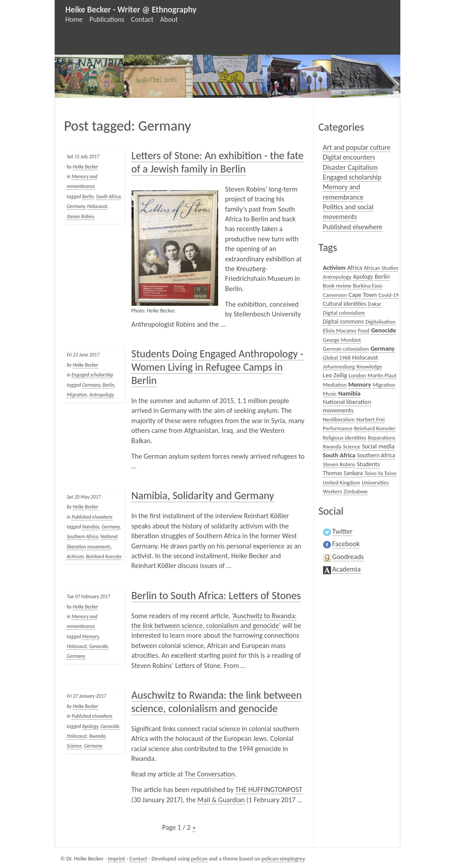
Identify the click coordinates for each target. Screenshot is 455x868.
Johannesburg (339, 366)
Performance (338, 428)
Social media (378, 446)
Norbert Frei (371, 419)
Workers (333, 491)
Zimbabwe (355, 491)
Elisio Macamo (340, 330)
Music (330, 394)
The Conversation (210, 774)
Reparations (382, 438)
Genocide (99, 646)
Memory (91, 636)
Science (74, 746)
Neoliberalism (339, 419)
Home (74, 19)
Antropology (102, 395)
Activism (75, 556)
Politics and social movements (348, 212)
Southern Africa (82, 536)
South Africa (108, 196)
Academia (347, 569)
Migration (77, 395)
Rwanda (98, 736)
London (357, 375)
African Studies (381, 268)
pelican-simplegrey (283, 858)
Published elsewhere (92, 517)
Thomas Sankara (343, 473)
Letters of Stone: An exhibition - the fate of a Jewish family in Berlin (218, 162)
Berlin (88, 196)
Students (368, 464)
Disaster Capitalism (350, 167)
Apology (90, 726)
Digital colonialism (344, 313)
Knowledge (369, 366)
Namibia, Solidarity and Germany (203, 495)
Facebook (346, 544)
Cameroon (335, 295)
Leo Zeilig (335, 375)
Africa (355, 268)
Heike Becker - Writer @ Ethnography (131, 10)
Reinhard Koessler (104, 556)
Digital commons (343, 322)
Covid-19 (389, 295)
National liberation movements (347, 406)
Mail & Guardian (221, 800)
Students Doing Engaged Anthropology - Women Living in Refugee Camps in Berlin (218, 367)
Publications (107, 19)
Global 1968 (337, 358)
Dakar (375, 304)
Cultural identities (345, 304)
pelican (199, 858)
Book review (337, 286)
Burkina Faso (367, 286)
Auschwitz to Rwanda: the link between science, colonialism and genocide (217, 702)
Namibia (91, 527)
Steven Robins (81, 216)
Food (363, 330)
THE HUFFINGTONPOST (269, 790)
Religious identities (345, 438)
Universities (375, 482)
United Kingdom (342, 482)
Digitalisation (380, 322)
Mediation (335, 385)
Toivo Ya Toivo (380, 473)
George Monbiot (342, 340)
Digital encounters (349, 157)
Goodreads (348, 557)
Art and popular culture (357, 147)
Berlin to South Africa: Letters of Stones (216, 595)
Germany (76, 206)
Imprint (116, 858)
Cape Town (363, 295)
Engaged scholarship (92, 375)
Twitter (343, 531)
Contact (142, 19)
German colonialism (346, 349)
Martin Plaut (382, 375)
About (169, 19)
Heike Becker (86, 167)
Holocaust (97, 206)
